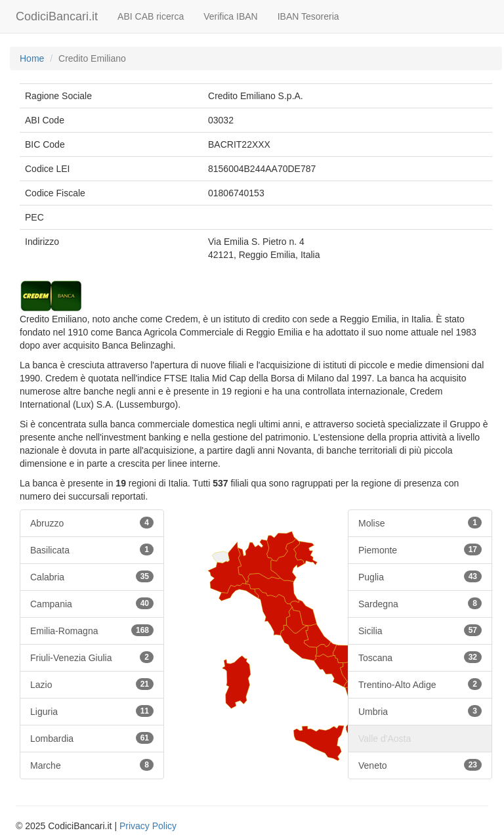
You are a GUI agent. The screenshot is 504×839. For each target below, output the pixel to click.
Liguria (92, 711)
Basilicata (92, 549)
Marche (92, 765)
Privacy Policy (148, 826)
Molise (420, 523)
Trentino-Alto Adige (420, 684)
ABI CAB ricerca (151, 16)
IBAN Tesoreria (308, 16)
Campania (92, 603)
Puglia (420, 576)
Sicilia (420, 630)
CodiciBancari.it (57, 16)
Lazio (92, 684)
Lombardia (92, 738)
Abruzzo (92, 523)
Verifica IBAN (230, 16)
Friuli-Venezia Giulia (92, 657)
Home (32, 58)
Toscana (420, 657)
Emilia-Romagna (92, 630)
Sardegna (420, 603)
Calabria (92, 576)
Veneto (420, 765)
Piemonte (420, 549)
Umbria (420, 711)
